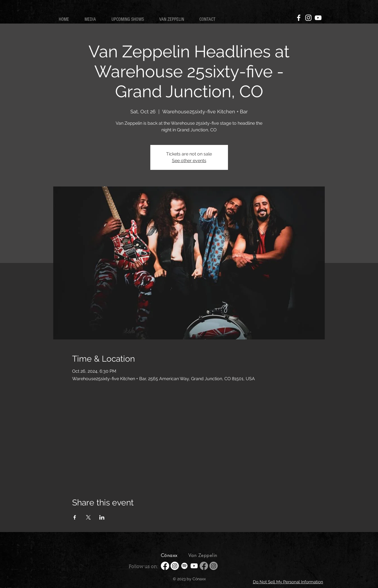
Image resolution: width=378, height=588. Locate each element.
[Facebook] (299, 18)
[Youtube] (194, 566)
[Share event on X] (88, 517)
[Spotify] (184, 566)
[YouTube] (318, 18)
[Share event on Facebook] (75, 517)
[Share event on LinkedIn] (102, 517)
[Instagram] (308, 18)
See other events (189, 161)
